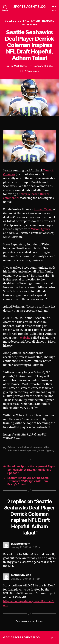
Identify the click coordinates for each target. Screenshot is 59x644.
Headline (48, 21)
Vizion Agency (41, 229)
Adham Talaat (43, 210)
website (25, 338)
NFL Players (29, 24)
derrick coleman (33, 447)
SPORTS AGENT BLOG (29, 7)
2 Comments (32, 71)
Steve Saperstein (28, 450)
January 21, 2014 (43, 66)
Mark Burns (20, 66)
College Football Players (23, 21)
